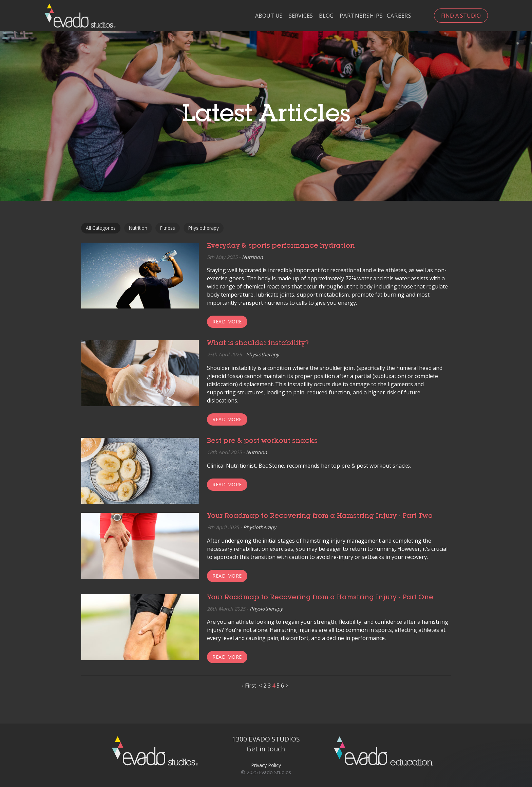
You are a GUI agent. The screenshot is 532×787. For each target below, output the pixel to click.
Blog (326, 16)
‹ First (249, 686)
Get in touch (266, 749)
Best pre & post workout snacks (262, 442)
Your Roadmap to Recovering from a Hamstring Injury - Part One (320, 598)
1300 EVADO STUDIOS (266, 739)
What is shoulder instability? (258, 344)
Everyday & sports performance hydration (281, 246)
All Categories (101, 228)
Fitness (168, 228)
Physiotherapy (204, 228)
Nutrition (138, 228)
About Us (269, 16)
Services (301, 16)
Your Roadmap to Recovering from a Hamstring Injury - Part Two (320, 517)
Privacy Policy (266, 765)
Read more (227, 322)
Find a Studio (461, 16)
